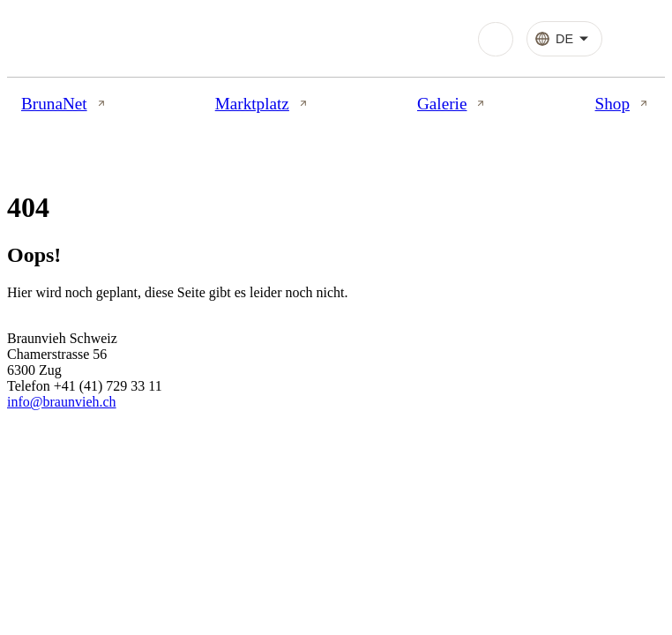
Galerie (452, 104)
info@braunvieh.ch (62, 402)
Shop (623, 104)
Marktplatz (263, 104)
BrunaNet (65, 104)
